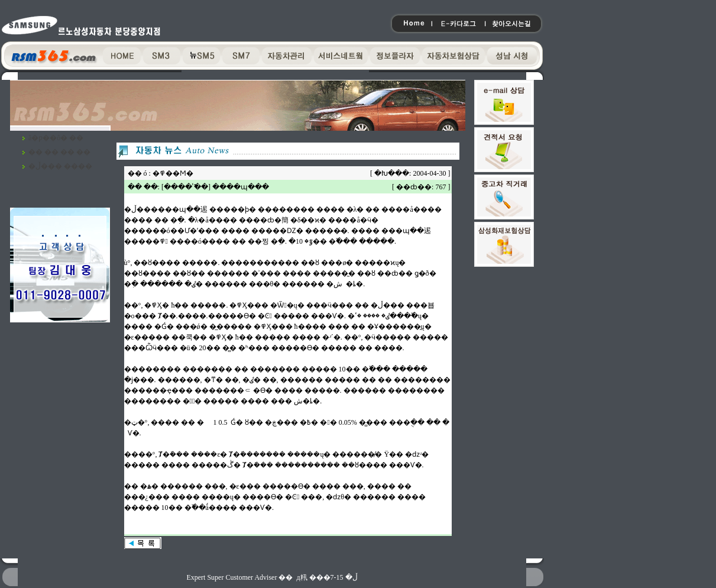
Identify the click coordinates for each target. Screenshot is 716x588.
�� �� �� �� (59, 152)
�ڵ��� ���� (60, 166)
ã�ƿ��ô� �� (56, 138)
